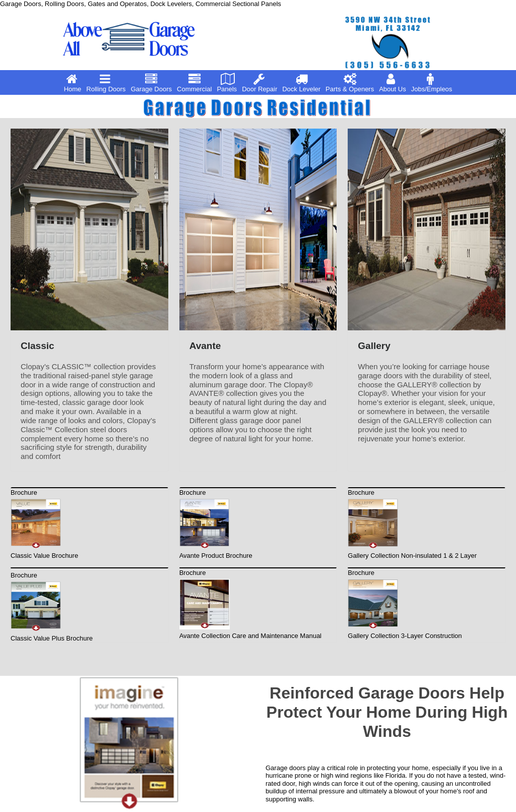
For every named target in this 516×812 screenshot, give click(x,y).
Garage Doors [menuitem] (151, 82)
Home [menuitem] (73, 82)
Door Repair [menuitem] (260, 82)
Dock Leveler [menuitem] (301, 82)
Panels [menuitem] (227, 82)
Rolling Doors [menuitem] (106, 82)
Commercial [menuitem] (194, 82)
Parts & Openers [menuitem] (350, 82)
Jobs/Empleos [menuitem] (432, 82)
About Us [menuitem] (392, 82)
